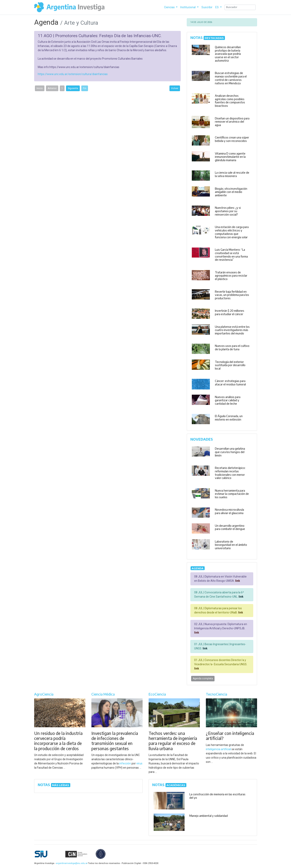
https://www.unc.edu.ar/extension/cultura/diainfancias (73, 74)
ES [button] (217, 7)
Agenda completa (203, 679)
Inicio (40, 88)
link (237, 581)
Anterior (52, 88)
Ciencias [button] (170, 7)
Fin (85, 88)
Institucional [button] (188, 7)
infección (125, 763)
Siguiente (73, 88)
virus (139, 763)
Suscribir (207, 7)
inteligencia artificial (218, 749)
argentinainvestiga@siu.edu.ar (71, 863)
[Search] (240, 7)
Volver (175, 88)
